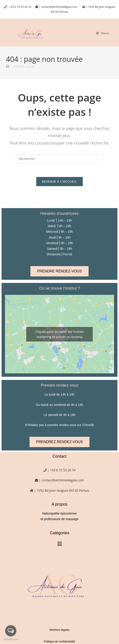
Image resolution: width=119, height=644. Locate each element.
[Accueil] (7, 66)
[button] (59, 544)
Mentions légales (59, 630)
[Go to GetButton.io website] (11, 639)
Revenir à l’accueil (59, 181)
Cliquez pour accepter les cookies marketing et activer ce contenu (60, 334)
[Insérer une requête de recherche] (59, 159)
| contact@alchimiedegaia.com (58, 7)
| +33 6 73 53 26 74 (19, 7)
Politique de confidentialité (59, 642)
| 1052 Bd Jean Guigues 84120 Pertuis (61, 490)
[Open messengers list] (11, 631)
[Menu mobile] (103, 33)
